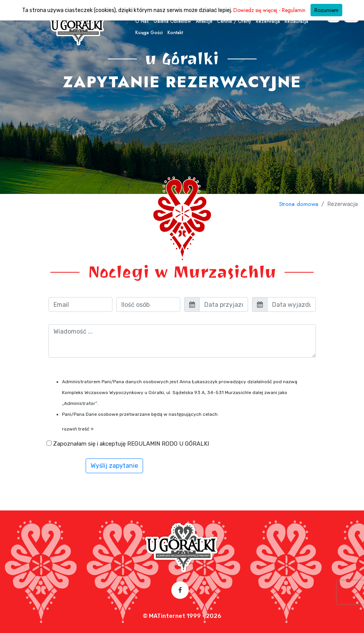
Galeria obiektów (172, 21)
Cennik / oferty (234, 21)
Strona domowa (299, 204)
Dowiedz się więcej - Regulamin (269, 10)
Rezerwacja (268, 21)
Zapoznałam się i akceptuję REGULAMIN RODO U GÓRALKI (128, 444)
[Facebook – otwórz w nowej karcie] (180, 590)
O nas (142, 21)
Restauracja (296, 21)
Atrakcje (204, 21)
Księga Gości (149, 33)
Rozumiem (326, 10)
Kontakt (175, 33)
